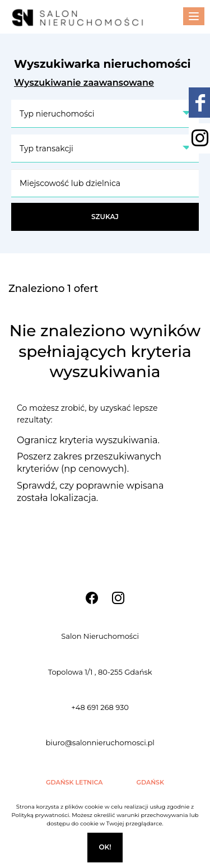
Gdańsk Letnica (74, 782)
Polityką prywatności (40, 815)
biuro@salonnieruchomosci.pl (100, 742)
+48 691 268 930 (100, 707)
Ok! (105, 847)
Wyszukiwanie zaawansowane (84, 83)
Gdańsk (151, 782)
